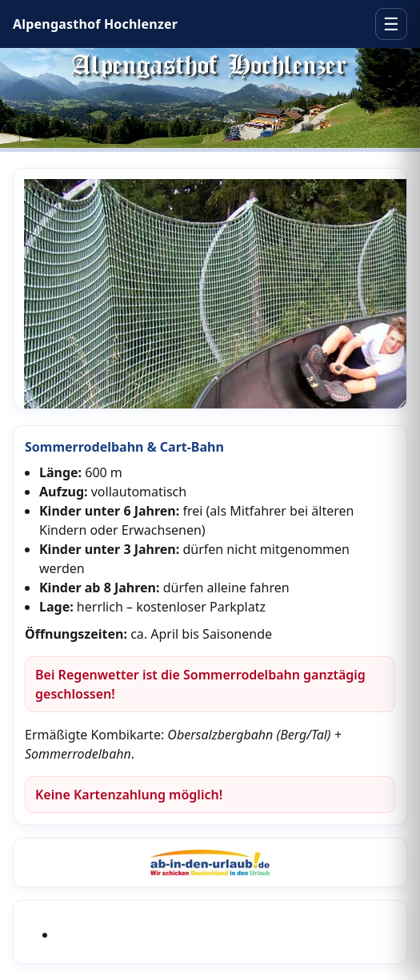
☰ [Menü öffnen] (391, 24)
